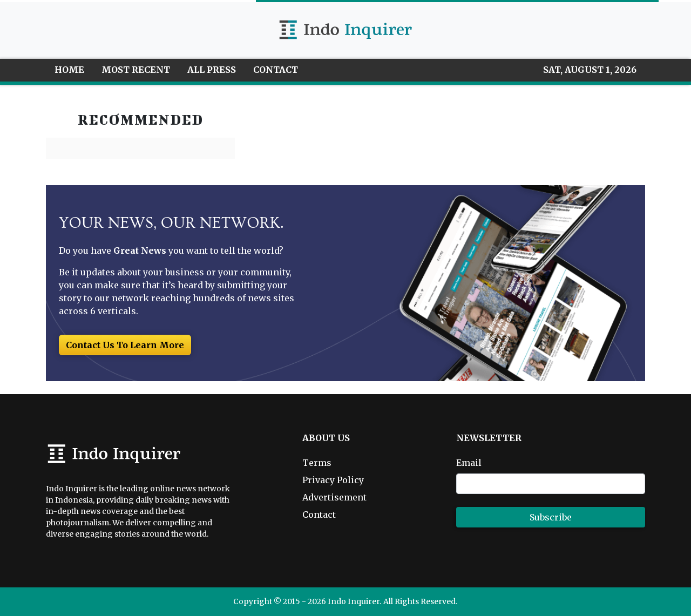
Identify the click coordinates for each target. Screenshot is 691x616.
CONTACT (276, 70)
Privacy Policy (333, 480)
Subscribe (551, 517)
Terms (317, 463)
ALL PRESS (212, 70)
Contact (319, 515)
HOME (69, 70)
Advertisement (334, 497)
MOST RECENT (136, 70)
